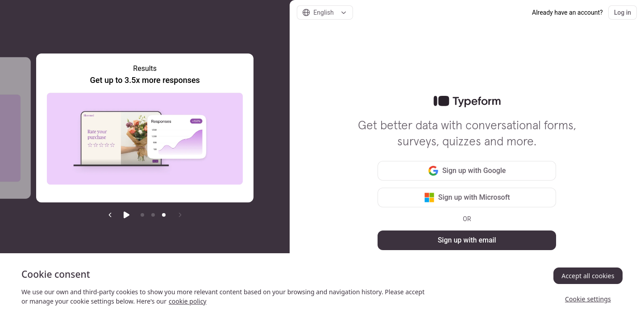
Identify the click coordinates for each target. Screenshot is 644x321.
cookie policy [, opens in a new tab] (187, 301)
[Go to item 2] (153, 215)
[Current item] (164, 215)
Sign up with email (467, 240)
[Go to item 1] (142, 215)
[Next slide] (180, 215)
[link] (467, 102)
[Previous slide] (110, 215)
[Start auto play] (126, 215)
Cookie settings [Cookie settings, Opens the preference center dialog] (588, 299)
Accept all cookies (588, 276)
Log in (623, 12)
